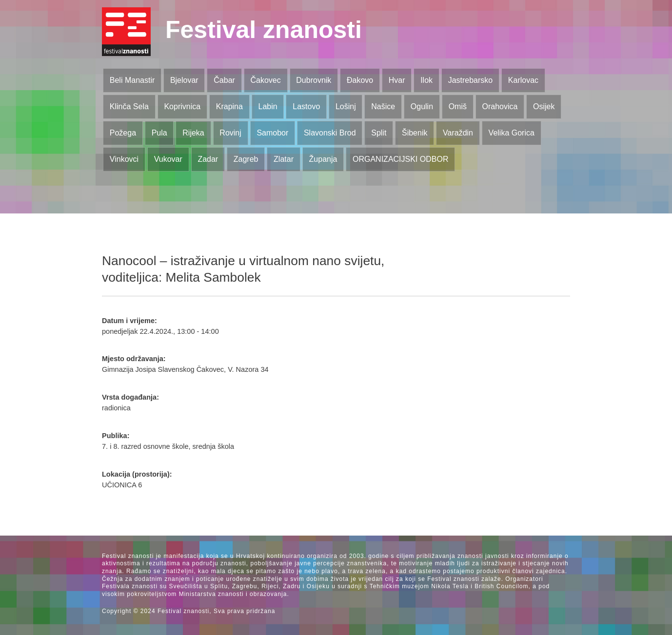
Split (379, 133)
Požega (123, 133)
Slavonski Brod (330, 133)
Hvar (397, 80)
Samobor (272, 133)
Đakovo (360, 80)
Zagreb (246, 159)
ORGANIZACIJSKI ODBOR (400, 159)
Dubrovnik (314, 80)
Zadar (208, 159)
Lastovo (306, 106)
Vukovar (168, 159)
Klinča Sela (129, 106)
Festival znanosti (264, 30)
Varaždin (458, 133)
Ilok (426, 80)
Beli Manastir (132, 80)
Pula (159, 133)
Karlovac (523, 80)
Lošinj (346, 106)
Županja (323, 159)
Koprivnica (182, 106)
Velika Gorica (512, 133)
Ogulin (422, 106)
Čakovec (265, 80)
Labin (267, 106)
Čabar (224, 80)
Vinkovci (124, 159)
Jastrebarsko (471, 80)
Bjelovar (184, 80)
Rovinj (230, 133)
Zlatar (284, 159)
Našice (383, 106)
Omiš (458, 106)
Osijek (544, 106)
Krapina (229, 106)
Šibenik (415, 133)
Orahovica (500, 106)
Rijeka (193, 133)
